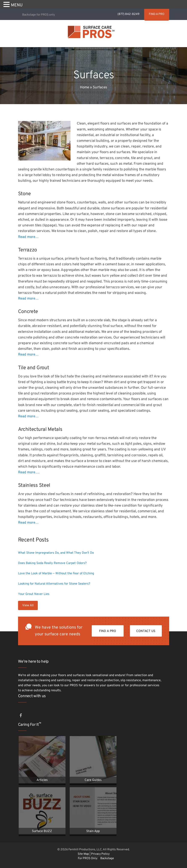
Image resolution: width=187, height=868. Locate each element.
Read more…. (29, 472)
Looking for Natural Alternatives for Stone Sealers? (54, 584)
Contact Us (146, 631)
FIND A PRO (156, 14)
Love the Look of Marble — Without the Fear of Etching (56, 574)
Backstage (107, 858)
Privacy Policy (100, 854)
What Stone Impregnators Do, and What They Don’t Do (56, 553)
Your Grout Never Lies (34, 594)
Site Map (84, 854)
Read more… (28, 237)
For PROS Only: (88, 858)
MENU (17, 5)
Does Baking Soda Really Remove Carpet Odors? (52, 563)
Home (85, 88)
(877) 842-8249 (128, 14)
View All (28, 606)
